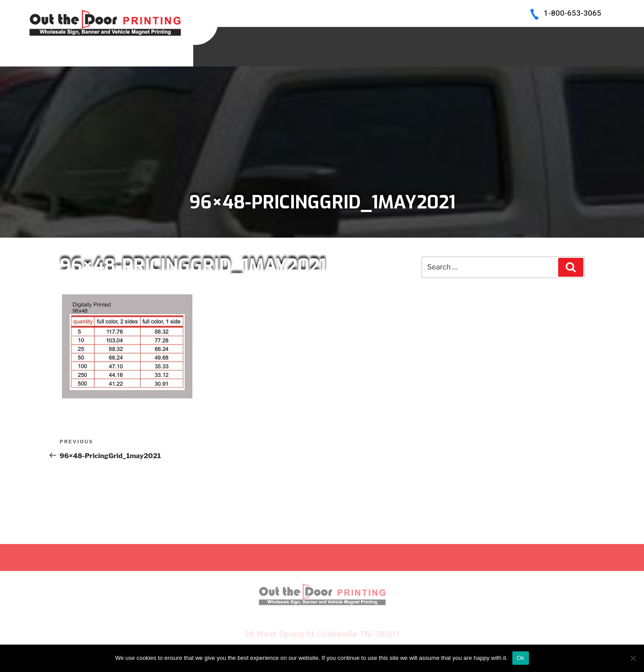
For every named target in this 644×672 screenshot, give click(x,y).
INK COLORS (481, 35)
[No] (633, 658)
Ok (521, 658)
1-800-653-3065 (573, 13)
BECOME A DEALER (407, 35)
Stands (591, 55)
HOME (271, 35)
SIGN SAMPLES (327, 35)
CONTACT (543, 35)
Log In (594, 35)
